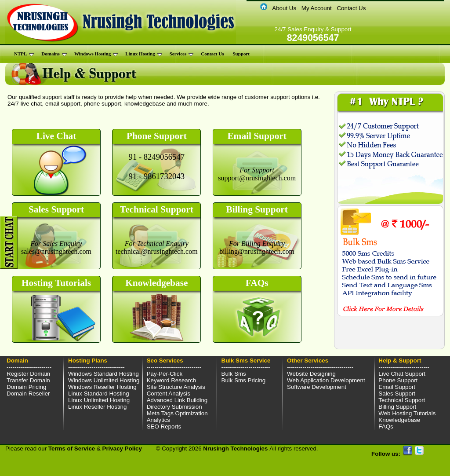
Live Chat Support (402, 374)
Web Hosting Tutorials (407, 413)
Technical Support (402, 400)
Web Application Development (326, 380)
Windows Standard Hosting (103, 374)
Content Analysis (169, 394)
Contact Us (351, 8)
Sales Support (397, 394)
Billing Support (397, 407)
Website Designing (311, 374)
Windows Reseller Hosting (102, 387)
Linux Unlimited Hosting (99, 400)
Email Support (397, 387)
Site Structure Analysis (176, 387)
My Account (317, 8)
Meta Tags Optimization (177, 413)
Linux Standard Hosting (99, 394)
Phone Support (398, 380)
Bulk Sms (234, 374)
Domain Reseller (28, 394)
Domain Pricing (26, 387)
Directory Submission (174, 407)
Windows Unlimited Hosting (104, 380)
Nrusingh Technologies (236, 449)
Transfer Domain (28, 380)
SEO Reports (164, 427)
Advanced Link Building (177, 400)
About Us (284, 8)
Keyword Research (172, 380)
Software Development (317, 387)
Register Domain (28, 374)
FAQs (386, 427)
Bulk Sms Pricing (244, 380)
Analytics (158, 420)
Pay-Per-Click (165, 374)
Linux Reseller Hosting (97, 407)
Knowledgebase (399, 420)
